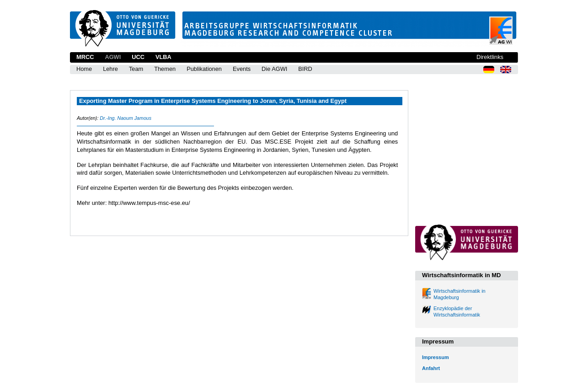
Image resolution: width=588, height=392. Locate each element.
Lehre (110, 69)
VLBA (163, 57)
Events (242, 69)
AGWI (113, 57)
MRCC (85, 57)
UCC (138, 57)
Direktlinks (490, 57)
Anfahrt (431, 368)
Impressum (436, 357)
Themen (165, 69)
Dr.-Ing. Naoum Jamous (126, 118)
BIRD (305, 69)
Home (84, 69)
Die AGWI (274, 69)
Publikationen (204, 69)
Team (136, 69)
